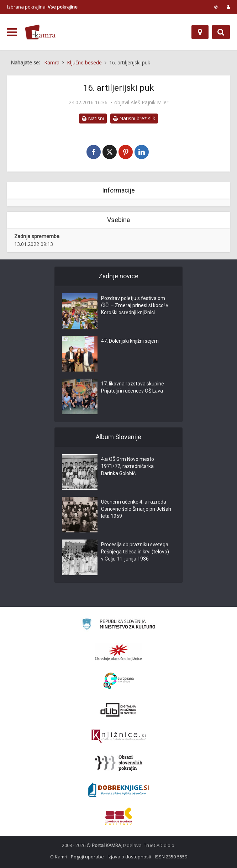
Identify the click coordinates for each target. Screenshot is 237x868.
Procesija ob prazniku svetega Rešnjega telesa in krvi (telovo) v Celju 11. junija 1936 (135, 552)
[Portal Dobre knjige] (118, 790)
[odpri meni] (12, 32)
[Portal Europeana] (119, 681)
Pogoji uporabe (87, 857)
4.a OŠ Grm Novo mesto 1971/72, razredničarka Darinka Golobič (128, 467)
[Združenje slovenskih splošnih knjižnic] (119, 736)
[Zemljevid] (200, 32)
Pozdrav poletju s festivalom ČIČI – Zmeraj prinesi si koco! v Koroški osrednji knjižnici (135, 306)
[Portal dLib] (118, 710)
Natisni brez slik (134, 118)
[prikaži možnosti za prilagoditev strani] (216, 7)
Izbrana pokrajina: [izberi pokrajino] (42, 7)
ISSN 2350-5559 (171, 857)
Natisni (93, 118)
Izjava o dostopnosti (129, 857)
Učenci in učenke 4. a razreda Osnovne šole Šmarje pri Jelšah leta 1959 (136, 509)
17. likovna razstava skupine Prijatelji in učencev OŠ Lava (133, 388)
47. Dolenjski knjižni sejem (130, 341)
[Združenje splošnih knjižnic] (119, 816)
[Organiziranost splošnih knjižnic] (118, 652)
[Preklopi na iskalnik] (221, 32)
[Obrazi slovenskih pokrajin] (119, 763)
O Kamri (59, 857)
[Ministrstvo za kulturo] (119, 625)
